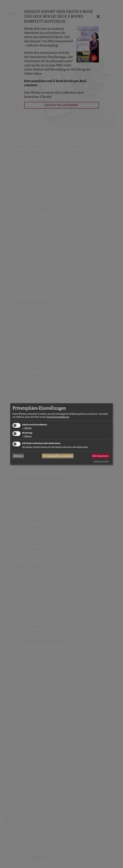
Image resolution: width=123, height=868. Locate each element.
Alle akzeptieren (100, 456)
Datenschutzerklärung (58, 417)
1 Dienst (27, 428)
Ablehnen (18, 456)
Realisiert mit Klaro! (101, 461)
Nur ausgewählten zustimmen (58, 456)
